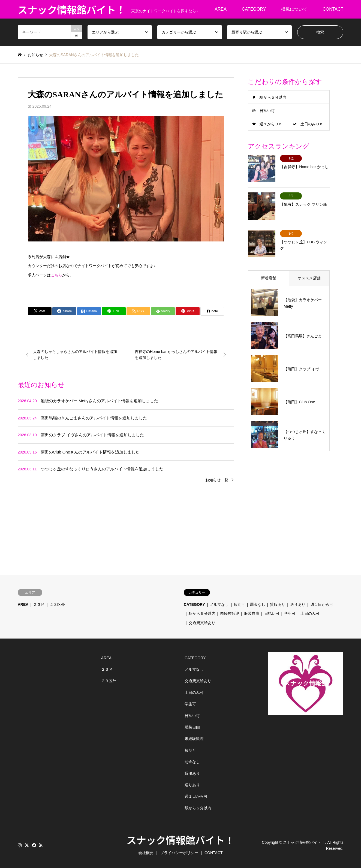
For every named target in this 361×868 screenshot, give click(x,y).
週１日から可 (322, 604)
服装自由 (252, 613)
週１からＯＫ (271, 124)
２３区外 (57, 604)
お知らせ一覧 (217, 480)
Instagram (20, 845)
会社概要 (146, 852)
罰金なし (258, 604)
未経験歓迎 (230, 613)
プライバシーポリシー (179, 852)
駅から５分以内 (273, 97)
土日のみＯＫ (312, 124)
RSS (41, 845)
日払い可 (267, 111)
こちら (56, 275)
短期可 (239, 604)
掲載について (294, 9)
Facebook (34, 845)
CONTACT (333, 9)
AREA (221, 9)
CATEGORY (254, 9)
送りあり (298, 604)
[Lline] (114, 311)
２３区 (39, 604)
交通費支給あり (202, 622)
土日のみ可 (310, 613)
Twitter (27, 845)
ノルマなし (219, 604)
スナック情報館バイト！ (180, 839)
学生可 (290, 613)
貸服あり (278, 604)
